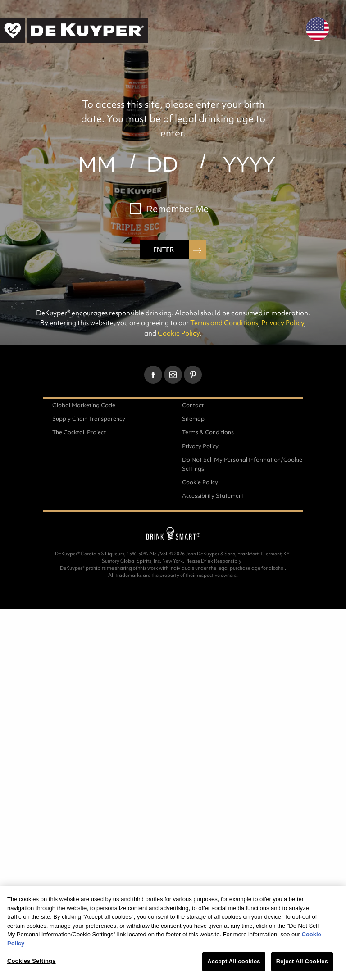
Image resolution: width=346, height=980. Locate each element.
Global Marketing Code (84, 405)
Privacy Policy (283, 323)
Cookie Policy (179, 333)
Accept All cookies (234, 961)
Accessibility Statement (213, 496)
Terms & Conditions (208, 432)
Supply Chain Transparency (89, 419)
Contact (193, 405)
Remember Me (178, 209)
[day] (162, 164)
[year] (249, 164)
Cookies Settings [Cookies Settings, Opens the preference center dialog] (32, 961)
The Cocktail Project (79, 432)
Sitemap (193, 419)
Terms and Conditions (224, 323)
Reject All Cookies (302, 961)
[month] (97, 164)
